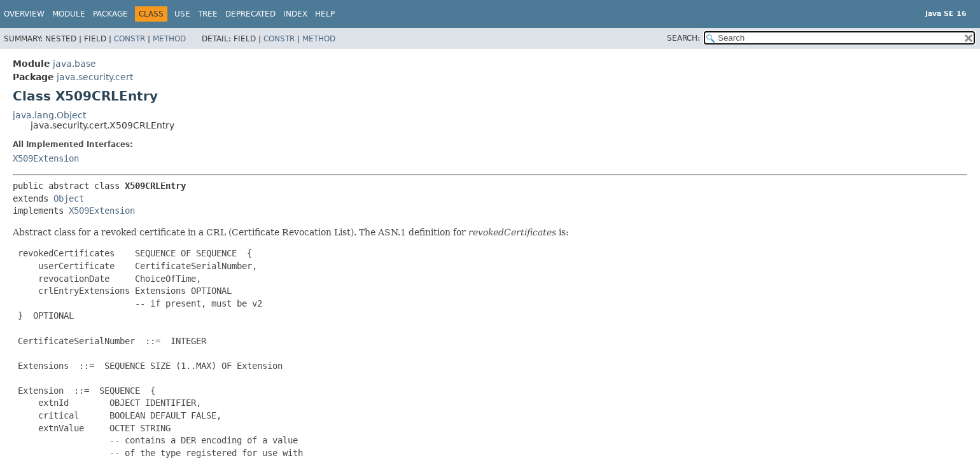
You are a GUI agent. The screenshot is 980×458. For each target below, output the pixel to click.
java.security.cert (95, 77)
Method (169, 39)
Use (182, 14)
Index (295, 14)
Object (69, 198)
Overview (24, 14)
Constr (129, 39)
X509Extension (46, 158)
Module (69, 14)
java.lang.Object (49, 115)
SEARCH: (683, 38)
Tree (208, 14)
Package (110, 14)
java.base (74, 64)
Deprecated (250, 14)
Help (325, 14)
